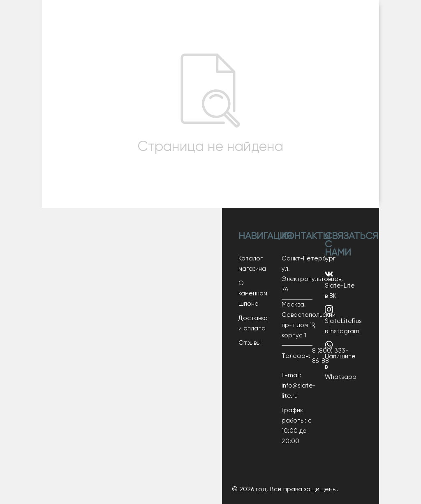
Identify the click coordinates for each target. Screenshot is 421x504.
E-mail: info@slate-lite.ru (297, 386)
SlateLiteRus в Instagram (343, 320)
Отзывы (250, 343)
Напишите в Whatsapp (341, 360)
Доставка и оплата (253, 323)
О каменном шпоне (253, 294)
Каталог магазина (252, 264)
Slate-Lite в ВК (340, 285)
